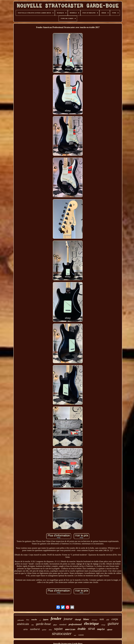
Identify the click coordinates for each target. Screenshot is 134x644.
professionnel (75, 624)
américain (23, 624)
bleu (28, 620)
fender (56, 618)
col (40, 620)
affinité (110, 630)
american (70, 630)
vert (75, 635)
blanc (86, 619)
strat (92, 628)
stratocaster (62, 634)
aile (108, 620)
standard (63, 624)
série (26, 629)
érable (82, 629)
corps (115, 619)
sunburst (35, 629)
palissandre (21, 620)
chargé (78, 619)
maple (101, 629)
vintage (103, 625)
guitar (44, 630)
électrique (91, 624)
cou (33, 625)
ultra (50, 630)
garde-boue (43, 624)
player (55, 625)
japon (46, 619)
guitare (113, 623)
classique (94, 620)
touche (34, 620)
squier (58, 629)
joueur (68, 619)
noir (102, 619)
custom (81, 635)
